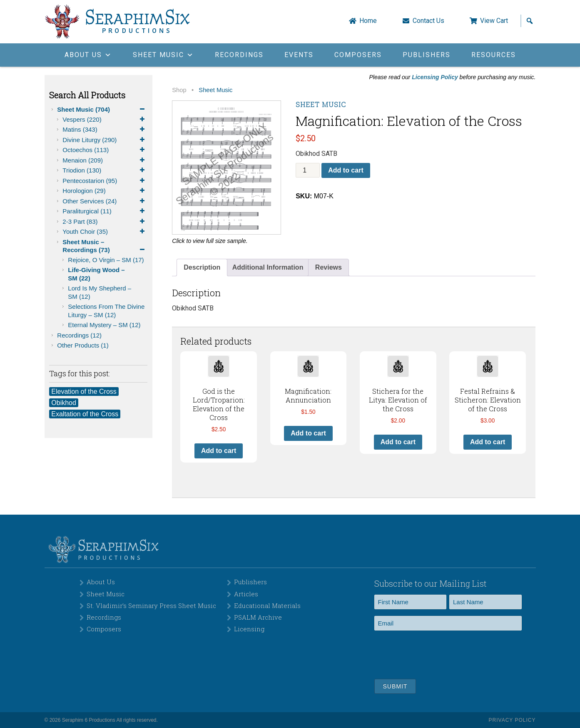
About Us (101, 582)
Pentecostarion (105, 181)
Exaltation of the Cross (85, 414)
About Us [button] (88, 55)
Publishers (427, 55)
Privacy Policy (512, 720)
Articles (246, 594)
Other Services (105, 201)
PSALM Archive (258, 617)
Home (368, 21)
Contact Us (428, 21)
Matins (105, 130)
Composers (358, 55)
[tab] (202, 268)
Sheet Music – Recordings (105, 246)
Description (202, 267)
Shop (179, 90)
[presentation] (438, 653)
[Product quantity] (308, 170)
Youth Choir (105, 232)
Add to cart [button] (219, 451)
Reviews (329, 267)
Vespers (105, 120)
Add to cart (346, 170)
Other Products (83, 345)
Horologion (105, 191)
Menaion (105, 160)
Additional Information (268, 267)
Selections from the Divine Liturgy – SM (106, 311)
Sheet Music (102, 110)
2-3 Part (105, 222)
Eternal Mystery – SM (104, 325)
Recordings (239, 55)
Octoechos (105, 150)
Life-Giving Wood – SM (96, 274)
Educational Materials (267, 605)
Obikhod (64, 403)
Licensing (249, 629)
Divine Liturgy (105, 140)
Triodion (105, 170)
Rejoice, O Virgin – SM (106, 260)
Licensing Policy (435, 77)
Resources (494, 55)
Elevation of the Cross (84, 392)
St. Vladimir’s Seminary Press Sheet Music (151, 605)
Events (299, 55)
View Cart (494, 21)
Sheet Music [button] (163, 55)
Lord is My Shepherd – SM (100, 292)
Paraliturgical (105, 211)
